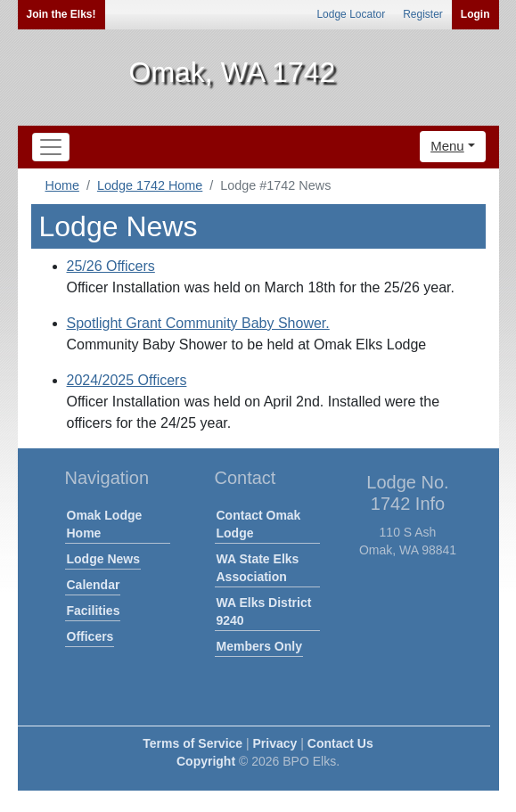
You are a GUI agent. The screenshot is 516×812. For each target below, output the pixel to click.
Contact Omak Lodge (259, 524)
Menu (447, 146)
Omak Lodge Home (105, 524)
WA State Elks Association (258, 568)
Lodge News (103, 559)
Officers (90, 636)
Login (475, 14)
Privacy (275, 743)
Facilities (94, 611)
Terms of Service (192, 743)
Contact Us (340, 743)
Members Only (259, 646)
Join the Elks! (61, 14)
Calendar (94, 585)
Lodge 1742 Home (150, 185)
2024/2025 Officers (127, 380)
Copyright (206, 761)
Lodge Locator (351, 14)
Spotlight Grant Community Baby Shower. (198, 323)
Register (423, 14)
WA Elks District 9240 (264, 611)
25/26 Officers (111, 266)
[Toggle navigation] (51, 147)
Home (62, 185)
